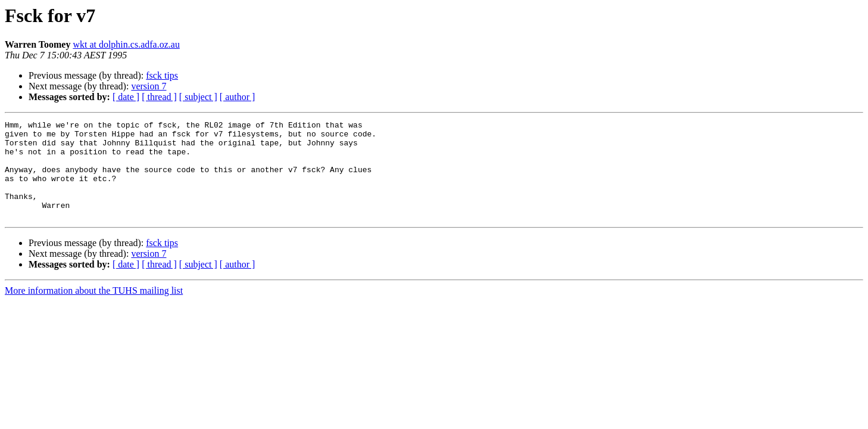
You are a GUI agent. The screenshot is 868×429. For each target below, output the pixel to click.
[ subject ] (198, 97)
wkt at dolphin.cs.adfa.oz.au (126, 44)
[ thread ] (159, 97)
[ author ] (238, 97)
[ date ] (126, 97)
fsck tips (162, 75)
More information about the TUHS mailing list (94, 310)
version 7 (149, 86)
